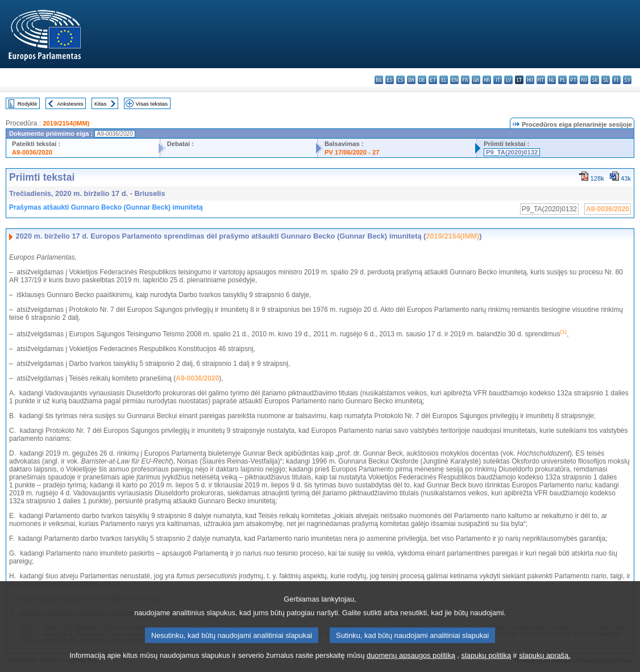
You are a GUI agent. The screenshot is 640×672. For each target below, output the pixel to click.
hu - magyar (530, 80)
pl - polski (562, 80)
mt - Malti (541, 80)
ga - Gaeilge (476, 80)
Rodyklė (28, 104)
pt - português (573, 80)
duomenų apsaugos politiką (411, 664)
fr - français (465, 80)
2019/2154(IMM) (66, 123)
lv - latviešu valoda (508, 80)
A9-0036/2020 (32, 152)
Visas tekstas (152, 104)
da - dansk (411, 80)
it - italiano (498, 80)
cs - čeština (400, 80)
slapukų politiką (487, 664)
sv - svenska (627, 80)
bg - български (379, 80)
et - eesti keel (433, 80)
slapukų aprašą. (545, 664)
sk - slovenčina (595, 80)
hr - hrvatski (487, 80)
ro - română (584, 80)
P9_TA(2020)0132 (512, 152)
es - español (390, 80)
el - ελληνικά (444, 80)
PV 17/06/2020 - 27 (352, 152)
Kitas (100, 104)
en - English (454, 80)
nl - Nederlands (552, 80)
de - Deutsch (422, 80)
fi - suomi (616, 80)
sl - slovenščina (606, 80)
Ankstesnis (70, 104)
